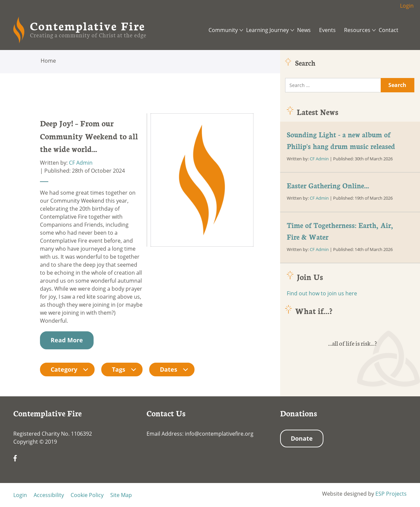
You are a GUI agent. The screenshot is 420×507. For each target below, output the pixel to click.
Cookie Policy (87, 495)
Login (407, 6)
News (304, 30)
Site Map (121, 495)
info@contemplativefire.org (219, 434)
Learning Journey (267, 30)
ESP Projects (391, 494)
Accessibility (49, 495)
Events (327, 30)
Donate (302, 438)
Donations (299, 413)
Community (223, 30)
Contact (389, 30)
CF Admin (81, 163)
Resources (357, 30)
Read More (67, 340)
